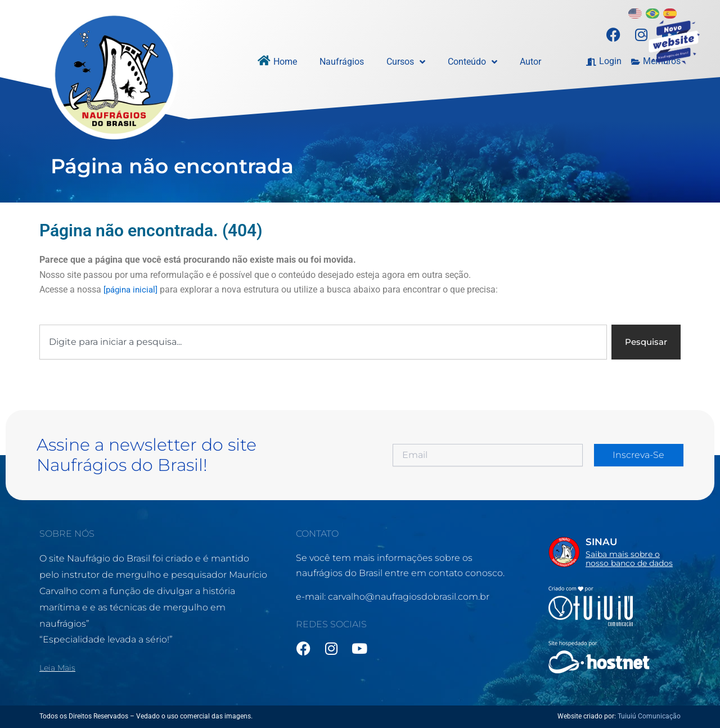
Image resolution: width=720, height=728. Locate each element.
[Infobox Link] (615, 551)
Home (285, 62)
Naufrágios (342, 62)
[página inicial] (132, 289)
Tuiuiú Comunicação (649, 716)
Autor (530, 62)
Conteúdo (472, 62)
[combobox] (321, 343)
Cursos (406, 62)
